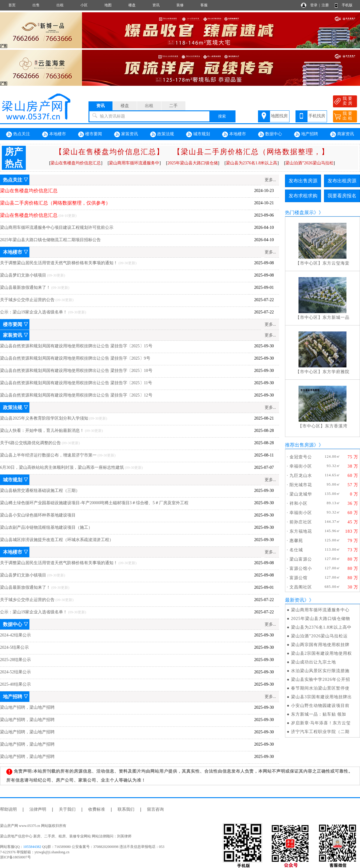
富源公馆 (298, 578)
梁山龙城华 (301, 494)
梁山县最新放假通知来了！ (25, 287)
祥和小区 (298, 503)
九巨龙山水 (301, 476)
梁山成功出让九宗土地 (313, 662)
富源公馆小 (301, 569)
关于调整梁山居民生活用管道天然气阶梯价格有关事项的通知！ (59, 263)
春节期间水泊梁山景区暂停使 (320, 688)
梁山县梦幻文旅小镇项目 (23, 275)
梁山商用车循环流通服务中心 (320, 610)
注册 (325, 5)
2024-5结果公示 (14, 647)
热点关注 (18, 134)
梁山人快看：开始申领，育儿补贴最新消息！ (42, 431)
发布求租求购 (303, 196)
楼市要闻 (90, 134)
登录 (314, 5)
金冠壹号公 (301, 457)
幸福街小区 (301, 466)
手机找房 (317, 116)
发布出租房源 (342, 181)
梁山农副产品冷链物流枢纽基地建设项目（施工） (46, 527)
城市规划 (198, 134)
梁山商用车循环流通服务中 (134, 163)
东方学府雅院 (336, 372)
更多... (270, 180)
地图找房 (279, 116)
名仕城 (296, 550)
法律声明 (38, 809)
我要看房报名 (342, 196)
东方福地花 (301, 531)
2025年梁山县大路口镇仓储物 (321, 619)
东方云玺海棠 (336, 263)
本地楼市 (54, 134)
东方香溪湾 (336, 426)
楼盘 (132, 5)
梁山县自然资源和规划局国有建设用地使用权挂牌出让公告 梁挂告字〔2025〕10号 (76, 371)
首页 (12, 5)
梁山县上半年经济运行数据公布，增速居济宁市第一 (48, 455)
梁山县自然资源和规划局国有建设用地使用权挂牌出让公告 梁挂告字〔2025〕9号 (75, 358)
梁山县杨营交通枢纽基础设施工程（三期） (40, 491)
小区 (84, 5)
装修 (180, 5)
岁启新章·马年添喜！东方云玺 (321, 723)
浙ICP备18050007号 (15, 857)
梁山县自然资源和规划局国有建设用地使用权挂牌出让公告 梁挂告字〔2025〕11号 (76, 383)
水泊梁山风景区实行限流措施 (320, 671)
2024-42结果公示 (15, 635)
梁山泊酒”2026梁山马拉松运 (319, 636)
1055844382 (32, 847)
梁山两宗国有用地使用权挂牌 (320, 645)
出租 (60, 5)
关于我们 (67, 809)
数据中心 (270, 134)
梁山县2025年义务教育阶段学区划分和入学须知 (44, 418)
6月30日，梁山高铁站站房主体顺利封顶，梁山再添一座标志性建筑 (62, 467)
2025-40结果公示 (15, 684)
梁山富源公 (301, 559)
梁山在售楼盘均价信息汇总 (76, 163)
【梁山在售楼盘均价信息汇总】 (109, 152)
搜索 (222, 116)
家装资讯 (126, 134)
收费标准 (97, 809)
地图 (108, 5)
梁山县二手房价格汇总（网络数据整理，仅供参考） (55, 203)
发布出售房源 (303, 181)
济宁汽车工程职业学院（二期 (320, 732)
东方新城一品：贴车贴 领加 (319, 714)
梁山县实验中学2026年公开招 (321, 679)
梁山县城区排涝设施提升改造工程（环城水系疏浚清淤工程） (57, 540)
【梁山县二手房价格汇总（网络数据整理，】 (251, 152)
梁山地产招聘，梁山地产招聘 (27, 707)
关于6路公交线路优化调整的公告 (30, 443)
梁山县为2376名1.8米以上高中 (321, 627)
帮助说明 (8, 809)
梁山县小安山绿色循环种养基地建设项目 (38, 515)
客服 (204, 5)
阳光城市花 (301, 485)
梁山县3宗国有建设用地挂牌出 (321, 697)
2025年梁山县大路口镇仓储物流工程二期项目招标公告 (50, 240)
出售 (36, 5)
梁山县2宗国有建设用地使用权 (321, 653)
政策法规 (162, 134)
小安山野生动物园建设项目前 (320, 706)
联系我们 (126, 809)
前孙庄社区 (301, 522)
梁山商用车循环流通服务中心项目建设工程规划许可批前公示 (57, 227)
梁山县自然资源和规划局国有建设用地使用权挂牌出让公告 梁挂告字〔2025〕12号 (76, 395)
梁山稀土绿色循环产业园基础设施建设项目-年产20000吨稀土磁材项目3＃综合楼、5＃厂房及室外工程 (94, 503)
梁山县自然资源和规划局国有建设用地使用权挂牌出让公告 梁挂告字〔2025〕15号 (76, 346)
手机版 (347, 5)
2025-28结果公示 (15, 660)
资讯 (156, 5)
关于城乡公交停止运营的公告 (27, 300)
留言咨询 (155, 809)
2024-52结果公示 (15, 672)
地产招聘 (306, 134)
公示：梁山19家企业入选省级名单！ (34, 312)
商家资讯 (342, 134)
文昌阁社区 (301, 587)
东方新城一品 (336, 317)
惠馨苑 (296, 541)
